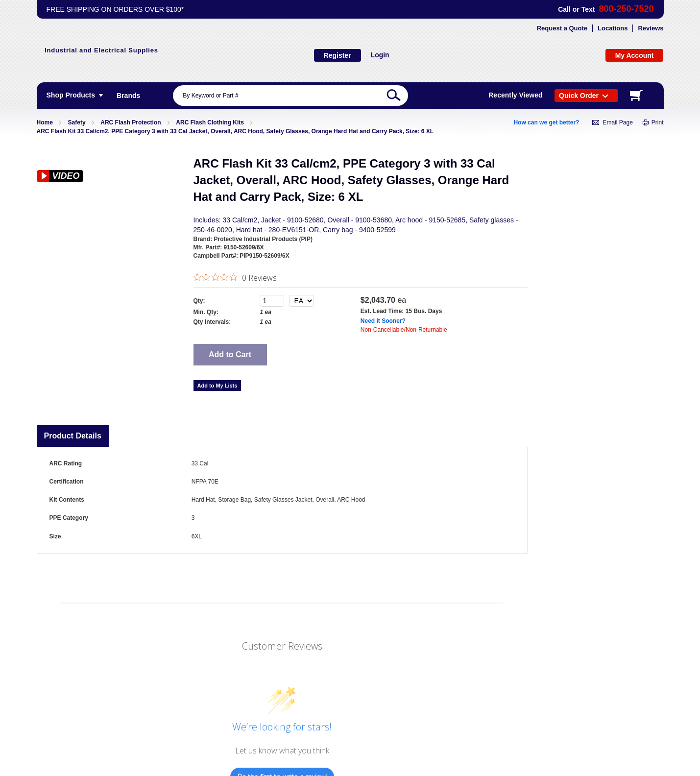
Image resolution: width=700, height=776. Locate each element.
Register (338, 55)
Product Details (73, 436)
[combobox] (290, 96)
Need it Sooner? (383, 321)
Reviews (651, 28)
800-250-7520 (626, 9)
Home (45, 122)
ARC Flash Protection (131, 122)
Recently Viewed (515, 95)
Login (380, 55)
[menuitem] (128, 96)
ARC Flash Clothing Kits (210, 122)
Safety (77, 122)
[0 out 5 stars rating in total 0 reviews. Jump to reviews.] (235, 277)
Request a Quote (562, 28)
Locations (613, 28)
